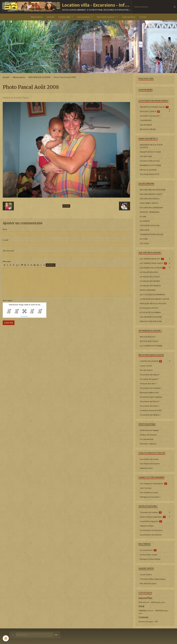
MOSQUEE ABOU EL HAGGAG (153, 303)
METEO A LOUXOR (148, 170)
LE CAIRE (144, 239)
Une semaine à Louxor (149, 492)
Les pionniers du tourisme (151, 535)
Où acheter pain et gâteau (151, 397)
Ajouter (9, 323)
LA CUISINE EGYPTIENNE (151, 346)
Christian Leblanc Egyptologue (153, 579)
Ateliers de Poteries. (149, 435)
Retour (66, 206)
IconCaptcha (24, 317)
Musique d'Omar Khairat (150, 559)
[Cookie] (6, 638)
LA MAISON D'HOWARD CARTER (154, 299)
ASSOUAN (144, 230)
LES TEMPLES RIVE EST (152, 259)
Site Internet (9, 251)
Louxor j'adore (146, 574)
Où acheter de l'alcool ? (150, 401)
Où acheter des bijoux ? (150, 375)
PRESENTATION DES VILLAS (154, 107)
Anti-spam (7, 300)
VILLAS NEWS (146, 125)
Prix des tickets (146, 370)
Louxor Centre (146, 366)
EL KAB (143, 216)
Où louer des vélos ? (148, 383)
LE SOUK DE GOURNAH (150, 312)
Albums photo (37, 17)
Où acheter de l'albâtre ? (150, 415)
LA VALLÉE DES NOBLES (150, 286)
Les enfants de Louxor (149, 459)
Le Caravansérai (147, 439)
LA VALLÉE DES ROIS (149, 272)
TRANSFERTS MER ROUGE (152, 234)
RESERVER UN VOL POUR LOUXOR (151, 146)
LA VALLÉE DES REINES (150, 281)
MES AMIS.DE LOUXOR (39, 77)
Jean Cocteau (146, 488)
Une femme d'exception (150, 464)
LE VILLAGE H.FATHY (149, 308)
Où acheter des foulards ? (151, 388)
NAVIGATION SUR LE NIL (151, 321)
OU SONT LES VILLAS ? (150, 116)
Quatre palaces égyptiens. (153, 517)
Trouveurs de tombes (151, 512)
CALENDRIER (146, 120)
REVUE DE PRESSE (148, 129)
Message (7, 261)
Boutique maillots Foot (149, 392)
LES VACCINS (146, 156)
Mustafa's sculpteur (148, 444)
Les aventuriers (148, 550)
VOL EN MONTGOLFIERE (151, 317)
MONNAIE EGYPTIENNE (150, 165)
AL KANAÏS (145, 221)
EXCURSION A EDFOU (150, 199)
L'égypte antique (147, 526)
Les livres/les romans (149, 555)
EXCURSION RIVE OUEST (151, 194)
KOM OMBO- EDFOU (149, 203)
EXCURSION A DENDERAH (151, 208)
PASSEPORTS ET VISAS (150, 152)
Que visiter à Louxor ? (106, 17)
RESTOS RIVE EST (148, 337)
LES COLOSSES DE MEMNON (152, 295)
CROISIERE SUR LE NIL (150, 225)
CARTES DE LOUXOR (151, 361)
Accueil (6, 77)
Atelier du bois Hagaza (149, 430)
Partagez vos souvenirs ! (150, 497)
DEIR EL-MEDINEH (148, 290)
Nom (5, 229)
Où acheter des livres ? (149, 406)
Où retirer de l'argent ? (149, 379)
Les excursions (84, 17)
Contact (143, 17)
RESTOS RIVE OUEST (149, 341)
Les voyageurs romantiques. (153, 484)
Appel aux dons (129, 17)
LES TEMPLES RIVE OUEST (153, 263)
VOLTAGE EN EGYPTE (150, 174)
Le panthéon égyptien (151, 521)
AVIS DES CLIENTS (150, 111)
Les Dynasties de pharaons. (151, 530)
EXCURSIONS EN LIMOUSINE (153, 190)
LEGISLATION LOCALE (150, 161)
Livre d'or (51, 17)
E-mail (6, 240)
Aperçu (51, 265)
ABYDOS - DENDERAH (150, 212)
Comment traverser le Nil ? (151, 410)
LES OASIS (144, 243)
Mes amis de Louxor (148, 583)
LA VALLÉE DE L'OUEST (150, 277)
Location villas (65, 17)
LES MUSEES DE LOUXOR (153, 268)
